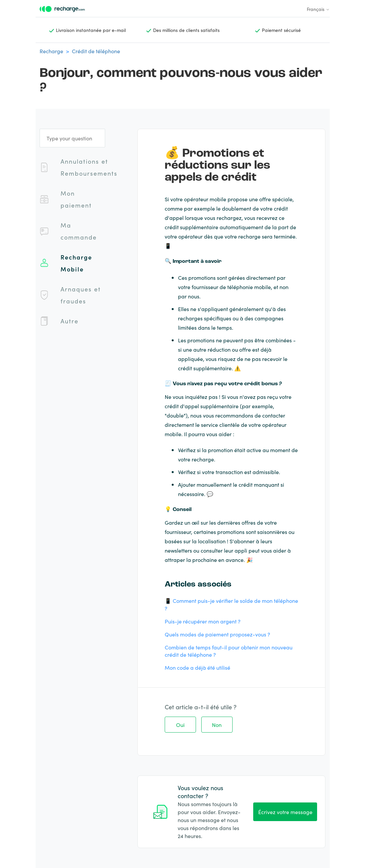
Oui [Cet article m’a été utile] (180, 725)
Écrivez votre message (285, 812)
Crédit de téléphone (96, 51)
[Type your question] (72, 138)
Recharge (51, 51)
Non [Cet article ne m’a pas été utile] (217, 725)
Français (318, 9)
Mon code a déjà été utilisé (197, 667)
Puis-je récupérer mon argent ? (203, 621)
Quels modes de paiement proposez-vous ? (217, 634)
